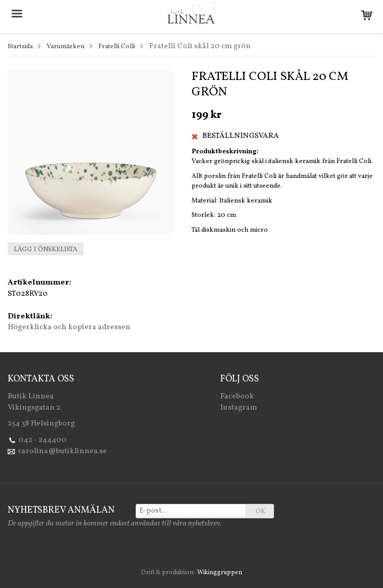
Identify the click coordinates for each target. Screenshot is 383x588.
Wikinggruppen (220, 573)
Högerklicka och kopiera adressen (69, 327)
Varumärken (66, 47)
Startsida (20, 47)
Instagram (239, 408)
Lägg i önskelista (46, 250)
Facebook (237, 397)
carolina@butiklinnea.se (62, 451)
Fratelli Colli (117, 47)
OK (260, 512)
